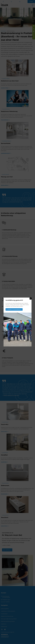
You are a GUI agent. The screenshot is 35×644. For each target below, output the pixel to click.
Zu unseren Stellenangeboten (14, 309)
